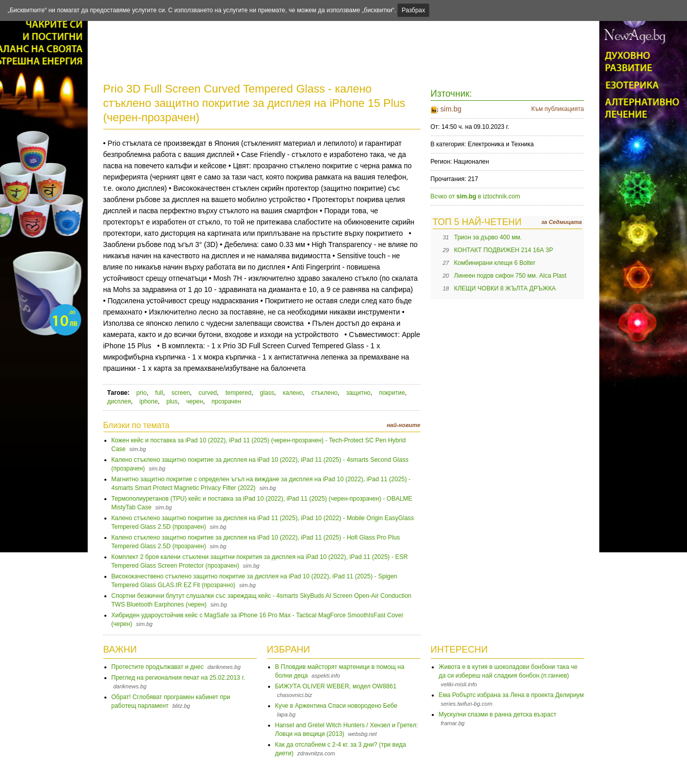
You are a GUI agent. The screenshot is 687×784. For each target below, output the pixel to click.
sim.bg (451, 109)
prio (142, 393)
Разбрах (413, 10)
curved (208, 393)
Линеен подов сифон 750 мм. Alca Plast (511, 276)
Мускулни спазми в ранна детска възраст (498, 714)
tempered (239, 393)
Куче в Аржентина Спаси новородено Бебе (336, 706)
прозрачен (227, 401)
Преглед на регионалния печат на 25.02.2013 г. (179, 678)
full (159, 393)
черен (195, 401)
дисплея (119, 401)
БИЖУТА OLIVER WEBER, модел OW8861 (336, 686)
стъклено (325, 393)
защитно (359, 393)
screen (181, 393)
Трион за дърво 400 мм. (488, 237)
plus (172, 401)
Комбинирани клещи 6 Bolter (495, 263)
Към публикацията (557, 109)
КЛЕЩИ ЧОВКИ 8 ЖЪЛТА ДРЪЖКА (505, 288)
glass (267, 393)
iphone (149, 401)
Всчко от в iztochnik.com (475, 196)
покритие (392, 393)
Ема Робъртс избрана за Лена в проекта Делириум (512, 695)
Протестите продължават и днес (158, 667)
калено (293, 393)
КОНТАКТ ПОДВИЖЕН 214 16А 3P (504, 250)
